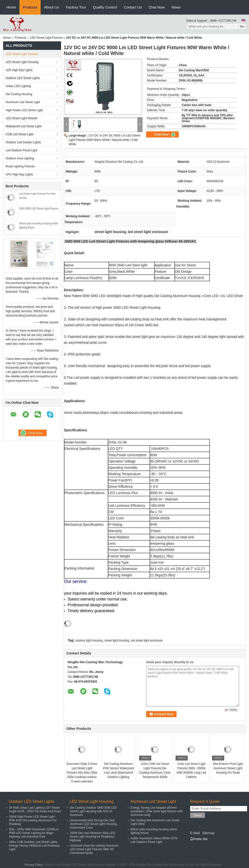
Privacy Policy (34, 865)
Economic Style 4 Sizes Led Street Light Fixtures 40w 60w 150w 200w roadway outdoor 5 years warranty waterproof (82, 775)
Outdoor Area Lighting (20, 158)
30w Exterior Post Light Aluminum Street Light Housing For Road (228, 768)
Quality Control (105, 7)
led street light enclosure (147, 641)
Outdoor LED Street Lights (23, 78)
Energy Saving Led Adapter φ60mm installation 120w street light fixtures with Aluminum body (157, 811)
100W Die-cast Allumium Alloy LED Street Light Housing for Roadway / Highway (92, 837)
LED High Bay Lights (19, 70)
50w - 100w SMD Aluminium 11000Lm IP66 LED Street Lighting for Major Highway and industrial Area (34, 833)
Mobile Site (199, 839)
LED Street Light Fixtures (46, 38)
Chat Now (157, 7)
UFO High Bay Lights (19, 174)
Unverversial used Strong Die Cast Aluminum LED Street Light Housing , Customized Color (94, 824)
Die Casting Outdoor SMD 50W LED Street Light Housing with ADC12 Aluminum (93, 811)
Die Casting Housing (19, 94)
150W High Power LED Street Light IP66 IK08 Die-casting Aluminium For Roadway (33, 820)
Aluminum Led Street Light (23, 102)
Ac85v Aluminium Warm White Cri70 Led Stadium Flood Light (154, 840)
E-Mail (195, 833)
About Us (52, 7)
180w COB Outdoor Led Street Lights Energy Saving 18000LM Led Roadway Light (34, 846)
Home (11, 7)
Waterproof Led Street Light (23, 126)
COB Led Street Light (19, 134)
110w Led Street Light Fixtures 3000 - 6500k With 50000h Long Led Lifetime (191, 770)
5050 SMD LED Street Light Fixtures (39, 209)
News (176, 7)
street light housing (117, 641)
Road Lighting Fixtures (20, 166)
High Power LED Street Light (24, 110)
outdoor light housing (89, 641)
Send (198, 815)
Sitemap (208, 833)
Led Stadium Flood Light (21, 150)
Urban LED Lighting (18, 86)
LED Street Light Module (22, 118)
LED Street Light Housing (22, 62)
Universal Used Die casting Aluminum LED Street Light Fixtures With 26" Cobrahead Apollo (94, 849)
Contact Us (133, 7)
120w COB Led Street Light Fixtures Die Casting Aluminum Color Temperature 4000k (155, 770)
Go (242, 26)
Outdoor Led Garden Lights (23, 142)
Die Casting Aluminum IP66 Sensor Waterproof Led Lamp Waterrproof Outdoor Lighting (118, 770)
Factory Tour (76, 7)
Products (30, 7)
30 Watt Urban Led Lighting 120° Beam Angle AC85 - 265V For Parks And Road (35, 809)
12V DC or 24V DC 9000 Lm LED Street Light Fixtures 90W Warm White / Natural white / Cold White (104, 140)
